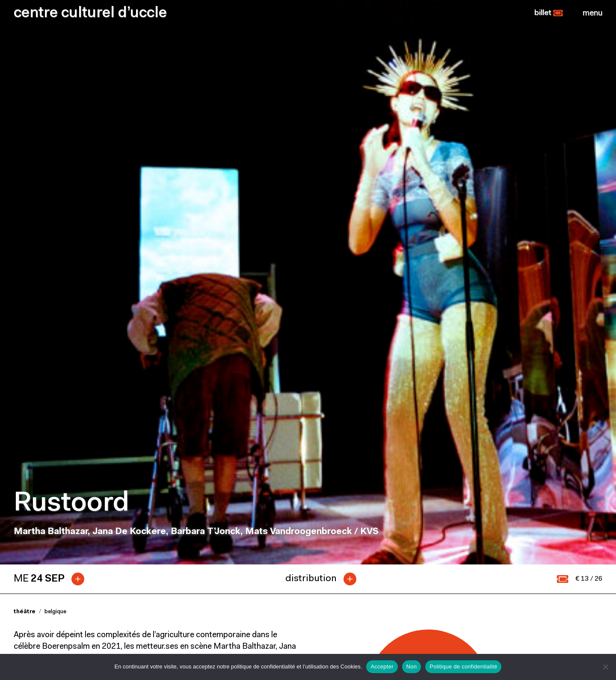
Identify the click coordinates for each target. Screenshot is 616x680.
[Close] (592, 13)
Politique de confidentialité (463, 667)
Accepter (382, 667)
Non (412, 667)
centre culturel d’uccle (90, 13)
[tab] (52, 248)
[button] (549, 13)
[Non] (605, 667)
